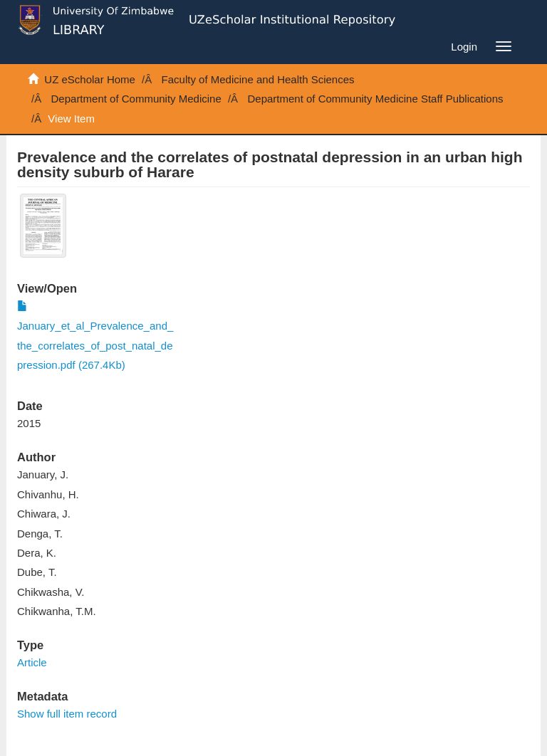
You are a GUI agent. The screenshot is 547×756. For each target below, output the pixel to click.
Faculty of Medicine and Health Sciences (258, 79)
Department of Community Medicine (136, 99)
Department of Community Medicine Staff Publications (375, 99)
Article (32, 662)
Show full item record (67, 714)
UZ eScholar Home (90, 79)
